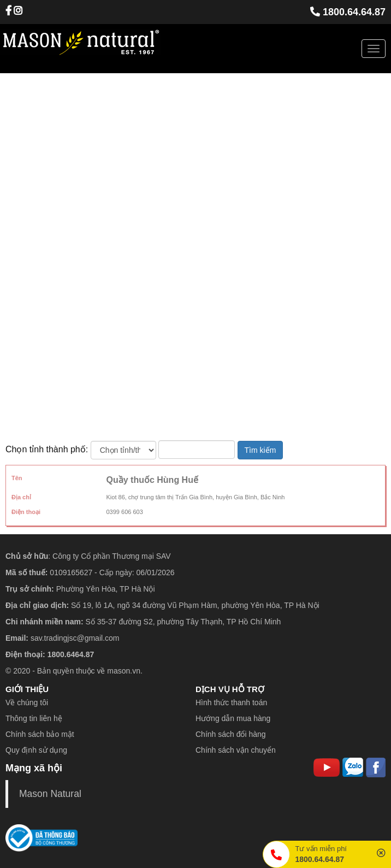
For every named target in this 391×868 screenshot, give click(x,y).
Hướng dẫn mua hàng (233, 718)
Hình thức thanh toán (231, 702)
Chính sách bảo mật (40, 734)
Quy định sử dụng (36, 750)
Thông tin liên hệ (34, 718)
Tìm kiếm (260, 450)
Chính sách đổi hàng (231, 734)
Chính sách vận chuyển (236, 750)
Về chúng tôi (27, 702)
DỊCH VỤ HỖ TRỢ (230, 689)
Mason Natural (50, 794)
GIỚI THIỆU (27, 689)
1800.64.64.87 (348, 12)
